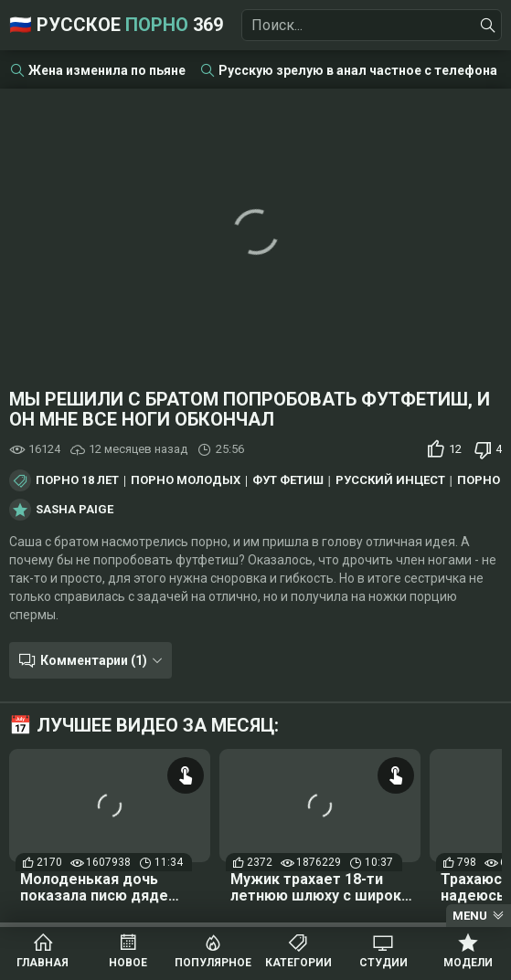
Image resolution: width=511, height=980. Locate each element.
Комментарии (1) (94, 660)
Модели (468, 963)
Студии (383, 963)
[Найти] (488, 26)
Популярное (213, 963)
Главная (43, 963)
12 (455, 449)
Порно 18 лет (77, 480)
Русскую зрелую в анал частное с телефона (358, 70)
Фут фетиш (288, 480)
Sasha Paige (75, 510)
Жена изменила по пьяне (107, 70)
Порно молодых (186, 480)
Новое (128, 963)
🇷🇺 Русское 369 (116, 25)
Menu (470, 916)
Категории (298, 963)
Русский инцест (390, 480)
